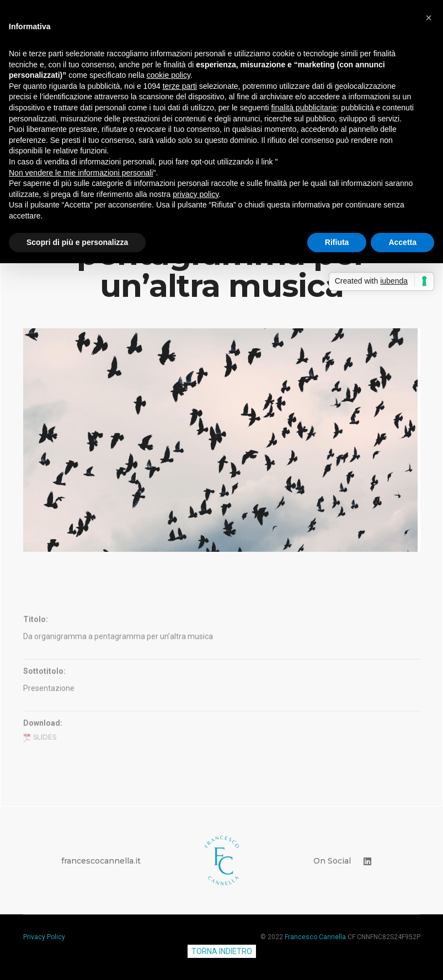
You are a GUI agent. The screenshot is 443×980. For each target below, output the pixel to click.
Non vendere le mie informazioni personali (81, 173)
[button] (429, 18)
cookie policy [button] (169, 75)
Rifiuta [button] (337, 242)
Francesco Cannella (315, 937)
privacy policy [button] (196, 194)
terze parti (180, 86)
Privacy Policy (44, 937)
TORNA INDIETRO (222, 951)
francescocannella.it (101, 861)
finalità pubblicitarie (304, 108)
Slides (40, 778)
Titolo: (36, 661)
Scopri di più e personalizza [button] (77, 242)
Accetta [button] (402, 242)
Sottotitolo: (44, 712)
